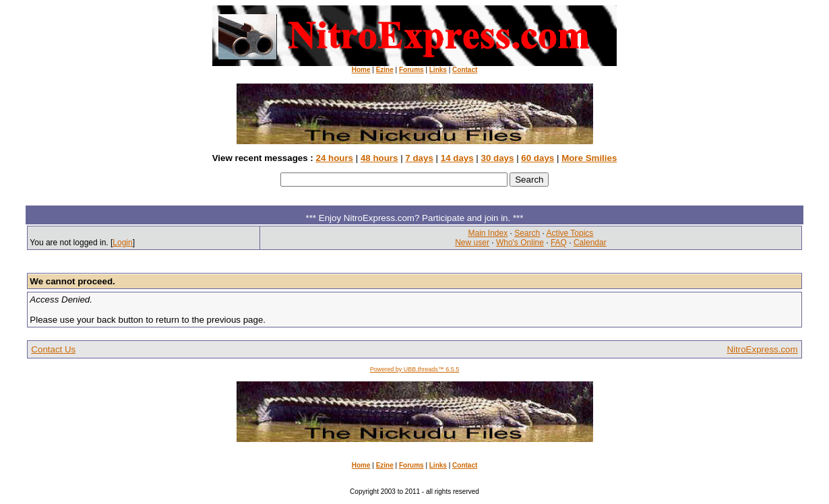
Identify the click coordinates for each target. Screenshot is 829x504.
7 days (419, 158)
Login (122, 243)
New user (472, 243)
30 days (498, 158)
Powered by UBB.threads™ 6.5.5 (415, 369)
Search (527, 233)
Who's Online (520, 243)
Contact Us (53, 349)
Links (438, 70)
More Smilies (589, 158)
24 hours (334, 158)
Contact (465, 70)
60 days (538, 158)
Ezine (385, 70)
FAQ (559, 243)
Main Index (488, 233)
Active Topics (570, 233)
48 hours (379, 158)
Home (361, 70)
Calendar (590, 243)
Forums (411, 70)
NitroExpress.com (762, 349)
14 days (457, 158)
